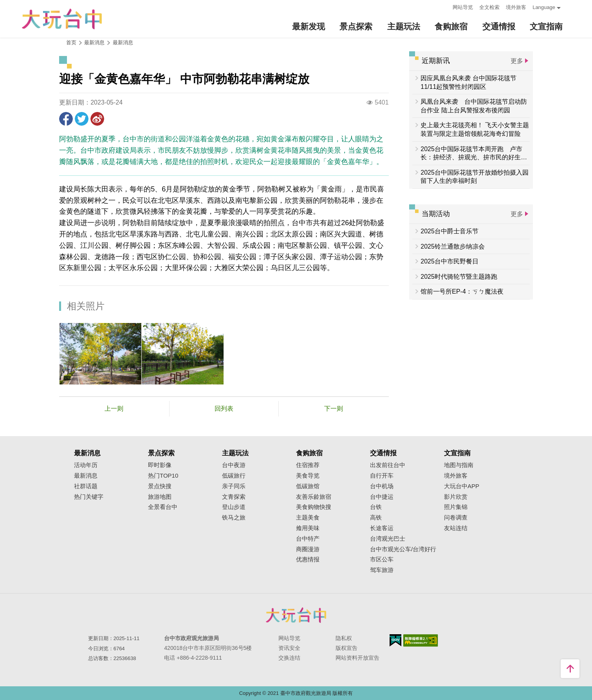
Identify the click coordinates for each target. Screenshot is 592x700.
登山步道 (234, 507)
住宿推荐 (308, 465)
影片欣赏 (456, 497)
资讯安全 (289, 648)
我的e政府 (395, 640)
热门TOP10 (163, 476)
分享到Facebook (66, 119)
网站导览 (463, 7)
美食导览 (308, 476)
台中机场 (382, 486)
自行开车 (382, 476)
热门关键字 (89, 497)
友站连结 (456, 528)
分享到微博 (97, 119)
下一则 (334, 409)
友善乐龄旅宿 (314, 497)
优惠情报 (308, 559)
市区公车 (382, 559)
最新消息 (123, 42)
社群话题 (86, 486)
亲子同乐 (234, 486)
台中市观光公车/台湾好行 (403, 549)
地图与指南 (459, 465)
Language (544, 7)
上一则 (114, 409)
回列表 (224, 409)
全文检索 (489, 7)
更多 (517, 61)
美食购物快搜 (314, 507)
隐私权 (344, 638)
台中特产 (308, 539)
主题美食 (308, 518)
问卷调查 (456, 518)
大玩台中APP (462, 486)
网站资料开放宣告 (357, 658)
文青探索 (234, 497)
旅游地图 (160, 497)
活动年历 (86, 465)
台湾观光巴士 (388, 539)
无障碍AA (421, 640)
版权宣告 (347, 648)
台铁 (376, 507)
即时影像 (160, 465)
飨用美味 (308, 528)
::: (444, 6)
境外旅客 (516, 7)
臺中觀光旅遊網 (62, 19)
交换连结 (289, 658)
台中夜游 (234, 465)
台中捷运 (382, 497)
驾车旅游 (382, 570)
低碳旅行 (234, 476)
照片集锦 (456, 507)
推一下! (82, 119)
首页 (71, 42)
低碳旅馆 (308, 486)
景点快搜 (160, 486)
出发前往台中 (388, 465)
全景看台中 (163, 507)
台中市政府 (296, 615)
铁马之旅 (234, 518)
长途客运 (382, 528)
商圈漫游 (308, 549)
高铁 (376, 518)
